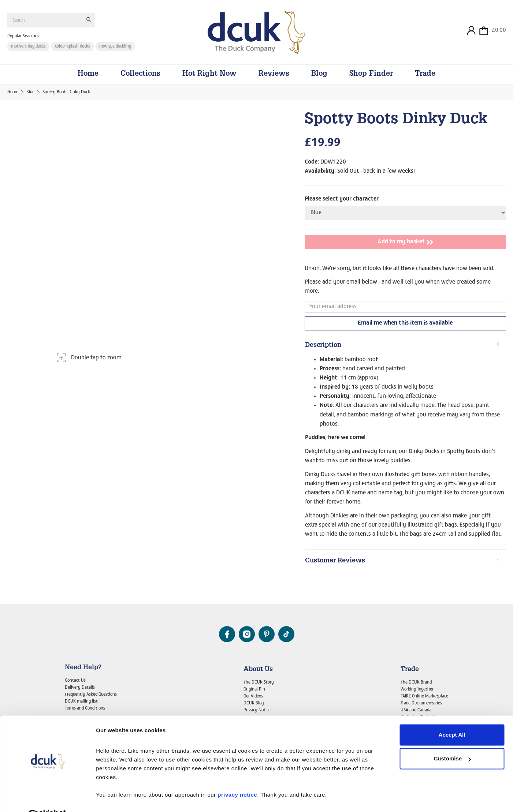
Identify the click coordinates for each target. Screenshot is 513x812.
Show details (113, 798)
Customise (452, 741)
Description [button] (403, 347)
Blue (30, 94)
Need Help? (83, 668)
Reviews (274, 76)
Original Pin (254, 689)
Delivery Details (80, 688)
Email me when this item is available (405, 325)
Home (88, 76)
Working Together (417, 689)
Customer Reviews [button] (403, 563)
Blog (319, 76)
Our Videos (253, 696)
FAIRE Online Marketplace (424, 696)
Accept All (452, 717)
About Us (258, 670)
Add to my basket (405, 244)
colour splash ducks (73, 47)
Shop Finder (371, 76)
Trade (425, 76)
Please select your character (342, 201)
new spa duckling (116, 47)
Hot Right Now (209, 76)
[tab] (405, 348)
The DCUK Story (259, 682)
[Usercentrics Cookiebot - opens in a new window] (47, 798)
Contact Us (75, 681)
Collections (140, 76)
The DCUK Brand (416, 682)
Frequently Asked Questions (91, 695)
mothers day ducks (29, 47)
